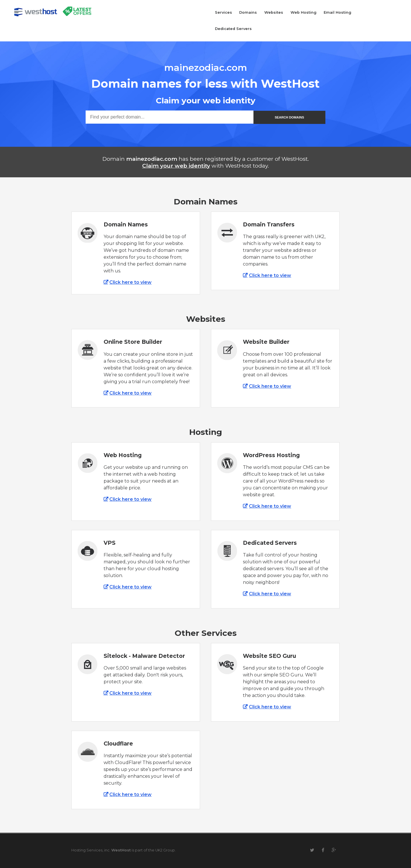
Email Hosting (338, 12)
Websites (274, 12)
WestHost (121, 850)
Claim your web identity (176, 166)
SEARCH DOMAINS (289, 117)
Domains (248, 12)
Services (223, 12)
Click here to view (130, 282)
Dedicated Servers (233, 29)
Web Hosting (304, 12)
